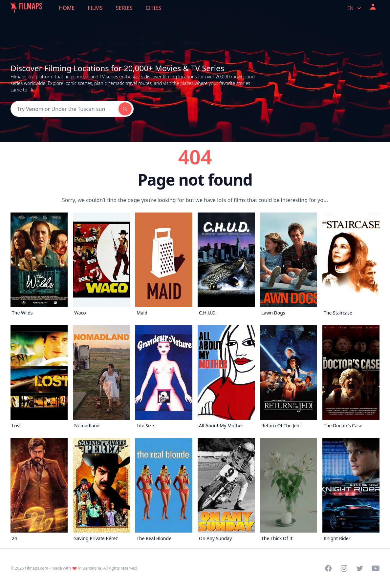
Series (124, 8)
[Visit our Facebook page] (328, 568)
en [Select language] (355, 8)
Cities (153, 8)
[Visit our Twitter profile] (360, 568)
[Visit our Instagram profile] (344, 568)
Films (95, 8)
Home (67, 8)
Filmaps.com (37, 568)
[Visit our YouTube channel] (376, 568)
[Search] (65, 109)
